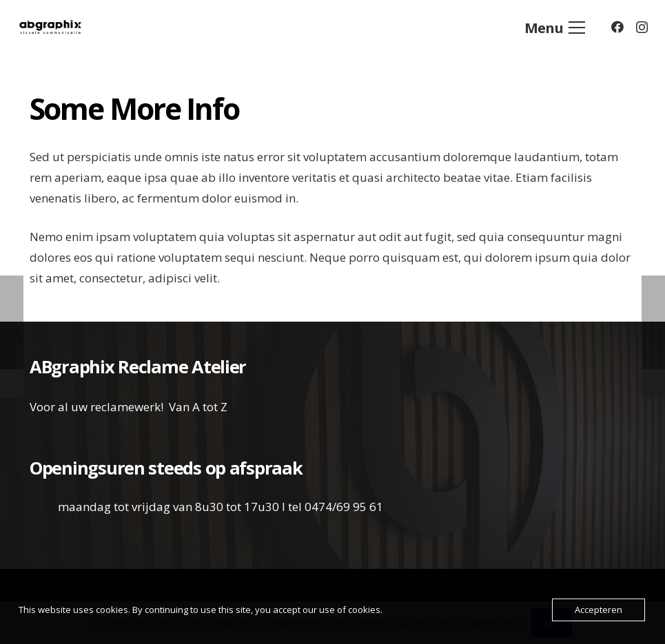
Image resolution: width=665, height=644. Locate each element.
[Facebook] (617, 27)
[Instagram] (642, 28)
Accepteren (598, 610)
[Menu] (555, 28)
